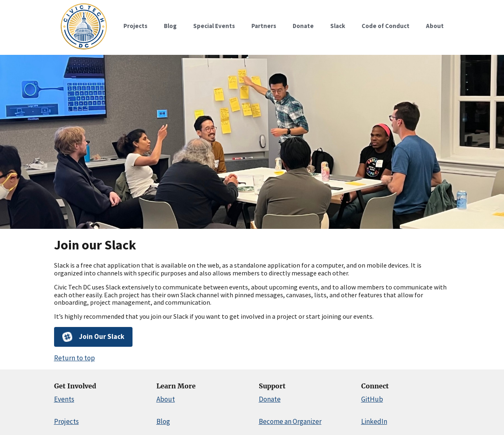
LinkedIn (374, 421)
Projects (66, 421)
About (166, 399)
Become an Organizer (290, 421)
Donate (270, 399)
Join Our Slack (93, 337)
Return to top (75, 358)
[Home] (84, 49)
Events (64, 399)
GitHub (372, 399)
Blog (163, 421)
